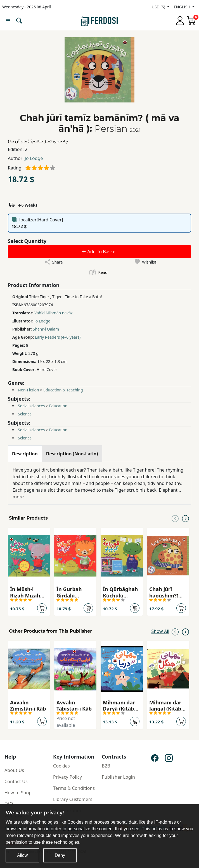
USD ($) (159, 7)
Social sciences (31, 406)
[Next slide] (185, 518)
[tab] (25, 454)
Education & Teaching (63, 390)
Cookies (61, 766)
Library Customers (73, 799)
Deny (60, 855)
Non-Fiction (29, 390)
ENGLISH (183, 7)
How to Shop (18, 793)
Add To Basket (99, 252)
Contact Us (16, 781)
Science (25, 414)
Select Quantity (27, 241)
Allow (22, 855)
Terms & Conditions (74, 788)
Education (58, 406)
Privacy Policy (67, 777)
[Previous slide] (175, 518)
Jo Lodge (34, 158)
